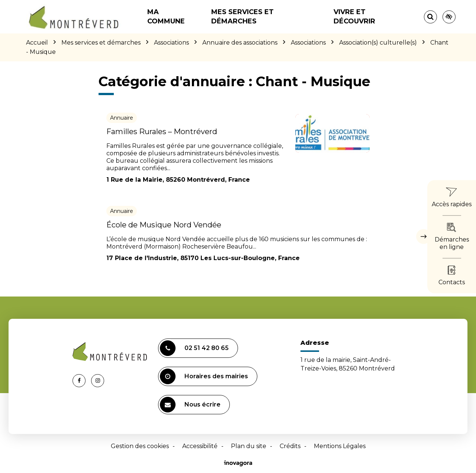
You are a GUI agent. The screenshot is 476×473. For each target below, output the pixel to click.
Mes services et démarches (242, 17)
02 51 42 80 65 (194, 348)
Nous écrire (190, 405)
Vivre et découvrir (354, 17)
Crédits (290, 446)
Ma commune (166, 17)
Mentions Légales (340, 446)
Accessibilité (200, 446)
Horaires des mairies (204, 376)
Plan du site (249, 446)
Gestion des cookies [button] (140, 446)
